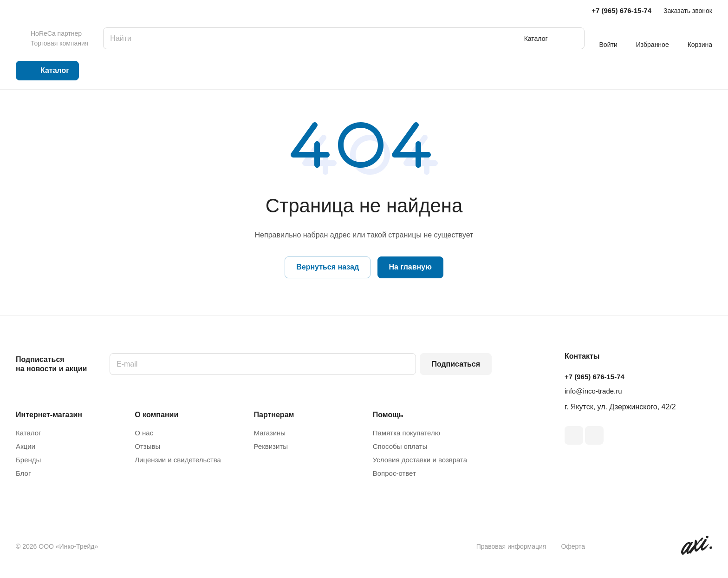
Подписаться (456, 364)
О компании (156, 415)
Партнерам (274, 415)
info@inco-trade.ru (593, 391)
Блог (23, 473)
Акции (26, 446)
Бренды (28, 460)
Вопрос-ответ (394, 473)
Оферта (573, 546)
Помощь (388, 415)
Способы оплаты (400, 446)
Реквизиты (271, 446)
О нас (144, 433)
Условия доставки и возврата (420, 460)
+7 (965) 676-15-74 (621, 10)
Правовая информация (511, 546)
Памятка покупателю (406, 433)
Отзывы (147, 446)
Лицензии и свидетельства (178, 460)
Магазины (270, 433)
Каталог (29, 433)
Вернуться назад (328, 267)
